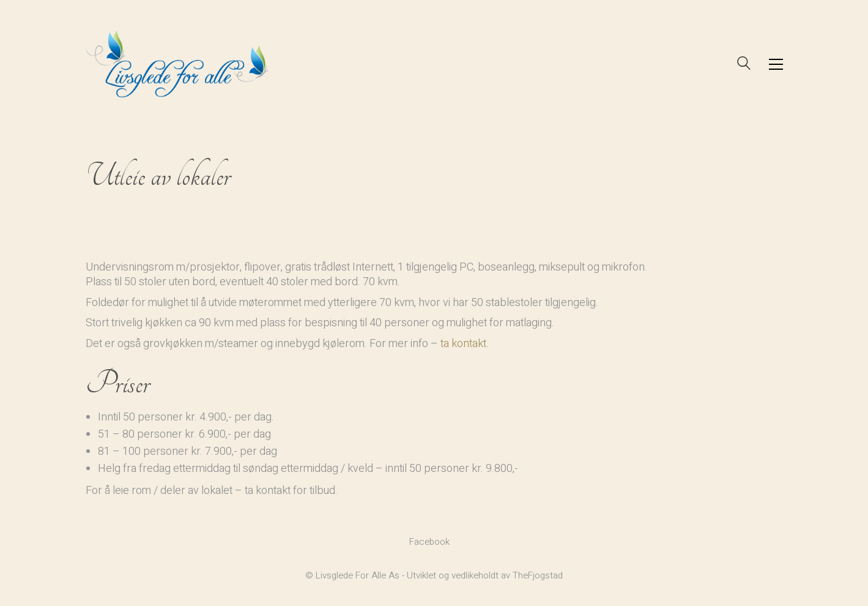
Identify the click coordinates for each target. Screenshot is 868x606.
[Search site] (744, 65)
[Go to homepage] (177, 64)
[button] (776, 64)
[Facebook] (429, 542)
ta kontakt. (465, 344)
